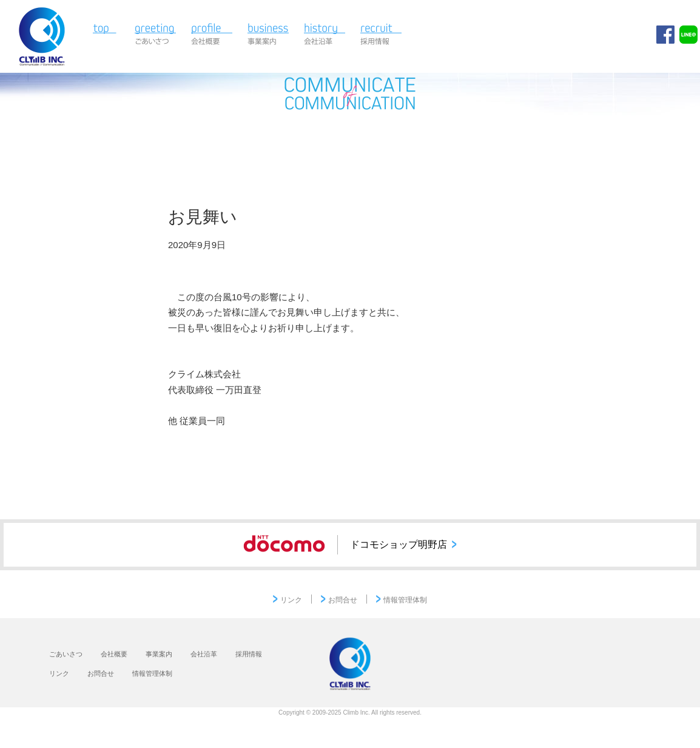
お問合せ (343, 600)
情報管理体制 (405, 600)
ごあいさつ (156, 35)
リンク (291, 600)
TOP (107, 35)
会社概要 (212, 35)
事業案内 (268, 35)
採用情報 (381, 35)
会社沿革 (325, 35)
